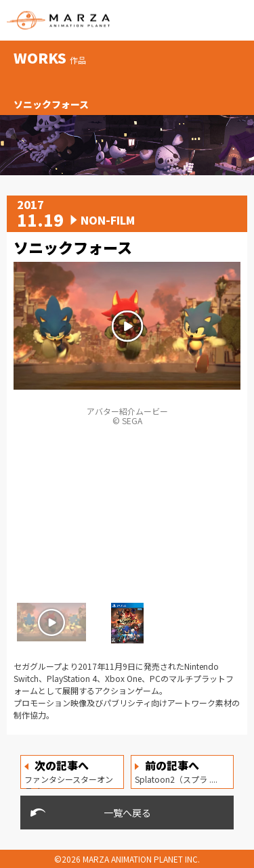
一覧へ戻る (127, 813)
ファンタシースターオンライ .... (69, 773)
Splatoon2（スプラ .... (176, 771)
